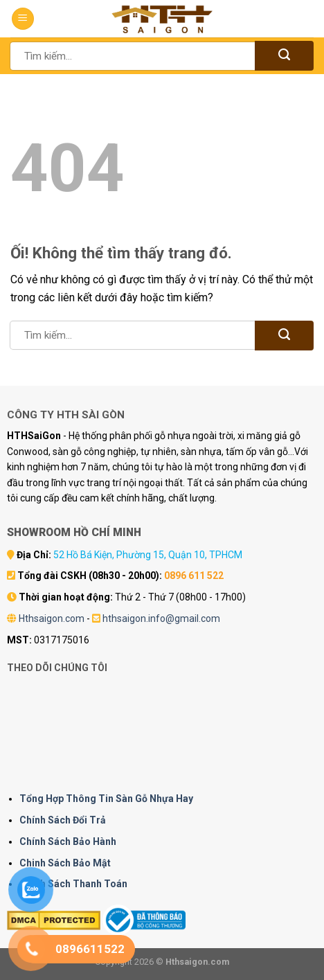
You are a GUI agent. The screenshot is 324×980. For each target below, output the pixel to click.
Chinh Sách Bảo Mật (65, 863)
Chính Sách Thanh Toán (73, 884)
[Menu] (23, 19)
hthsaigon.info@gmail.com (161, 618)
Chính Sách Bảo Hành (68, 841)
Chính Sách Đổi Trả (63, 820)
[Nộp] (284, 56)
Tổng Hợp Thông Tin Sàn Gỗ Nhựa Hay (106, 799)
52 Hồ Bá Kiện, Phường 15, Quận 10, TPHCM (148, 555)
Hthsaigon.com (52, 618)
